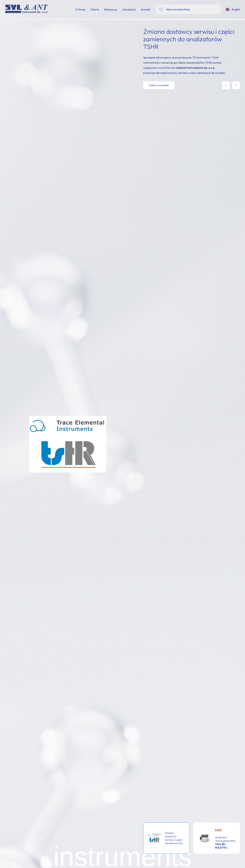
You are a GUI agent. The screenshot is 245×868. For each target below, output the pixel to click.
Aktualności (129, 10)
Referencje (111, 10)
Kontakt (146, 10)
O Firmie (80, 10)
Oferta (95, 10)
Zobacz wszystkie (159, 85)
